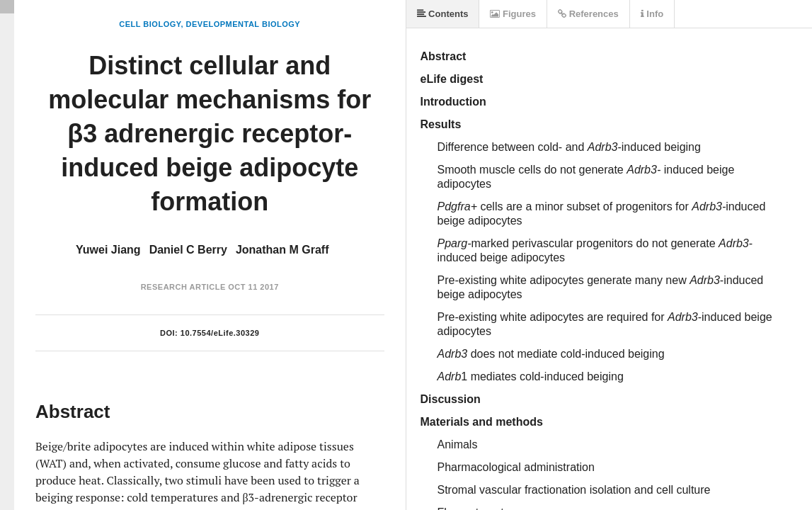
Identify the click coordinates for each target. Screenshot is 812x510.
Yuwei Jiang (108, 250)
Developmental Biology (244, 24)
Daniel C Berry (188, 250)
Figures (513, 14)
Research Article (183, 287)
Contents (443, 14)
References (588, 14)
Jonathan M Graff (282, 250)
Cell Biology (150, 24)
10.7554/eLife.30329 (220, 333)
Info (652, 14)
